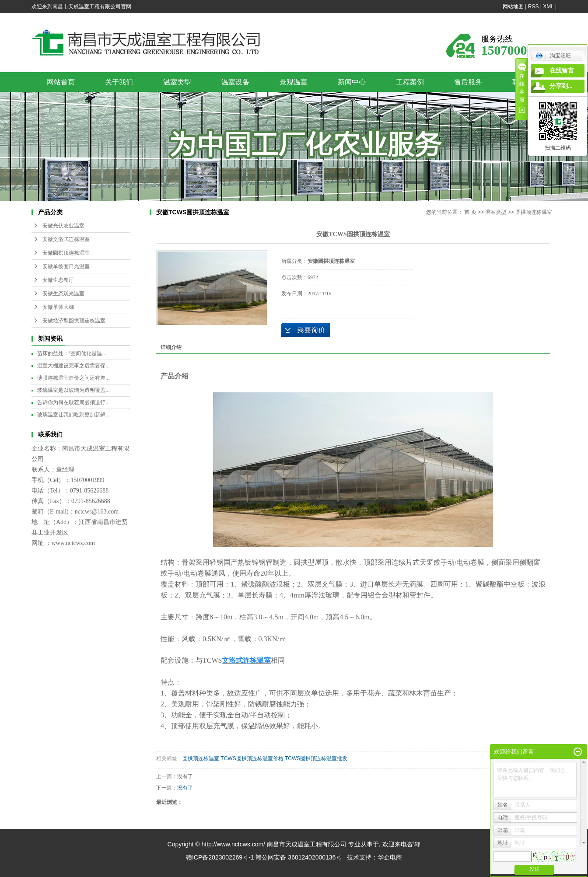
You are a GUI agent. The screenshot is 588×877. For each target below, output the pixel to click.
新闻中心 (352, 82)
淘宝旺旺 (553, 56)
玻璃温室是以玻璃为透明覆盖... (73, 390)
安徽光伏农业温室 (63, 226)
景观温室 (294, 82)
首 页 (470, 212)
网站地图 (513, 7)
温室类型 (177, 82)
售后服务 (468, 82)
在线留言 (562, 71)
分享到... (561, 86)
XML (548, 7)
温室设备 (235, 82)
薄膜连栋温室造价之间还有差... (73, 378)
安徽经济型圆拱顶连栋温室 (74, 321)
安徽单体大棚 (58, 307)
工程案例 (410, 82)
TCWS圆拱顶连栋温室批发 (316, 758)
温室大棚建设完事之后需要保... (73, 366)
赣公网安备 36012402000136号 (299, 857)
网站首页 (61, 82)
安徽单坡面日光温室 (66, 266)
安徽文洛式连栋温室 (66, 239)
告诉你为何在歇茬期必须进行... (73, 402)
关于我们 (119, 82)
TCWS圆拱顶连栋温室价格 (252, 758)
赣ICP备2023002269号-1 (220, 857)
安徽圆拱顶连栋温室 (66, 253)
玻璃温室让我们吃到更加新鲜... (73, 415)
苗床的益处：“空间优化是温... (72, 353)
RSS (534, 7)
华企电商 (390, 857)
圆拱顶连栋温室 (534, 212)
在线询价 (306, 330)
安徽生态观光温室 (63, 293)
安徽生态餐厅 (58, 280)
